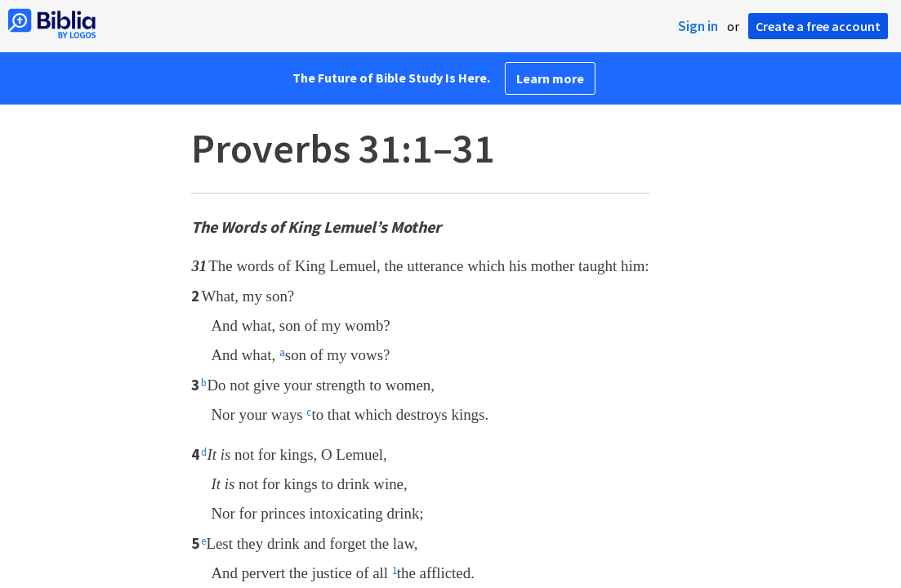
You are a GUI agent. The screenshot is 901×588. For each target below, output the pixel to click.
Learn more (550, 78)
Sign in (698, 26)
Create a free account (818, 26)
